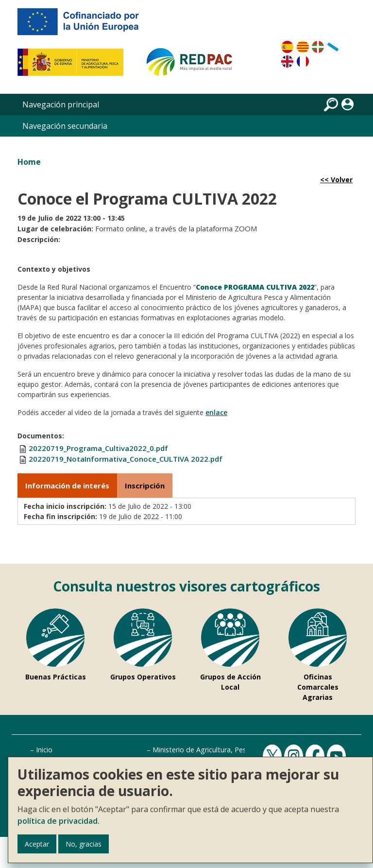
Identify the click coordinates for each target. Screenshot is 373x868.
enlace (216, 412)
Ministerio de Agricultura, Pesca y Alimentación (227, 750)
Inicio (44, 750)
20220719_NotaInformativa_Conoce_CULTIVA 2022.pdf (126, 459)
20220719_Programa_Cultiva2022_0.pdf (98, 448)
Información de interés (67, 486)
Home (29, 162)
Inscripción (145, 486)
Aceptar (37, 844)
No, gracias (84, 844)
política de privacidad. (59, 821)
